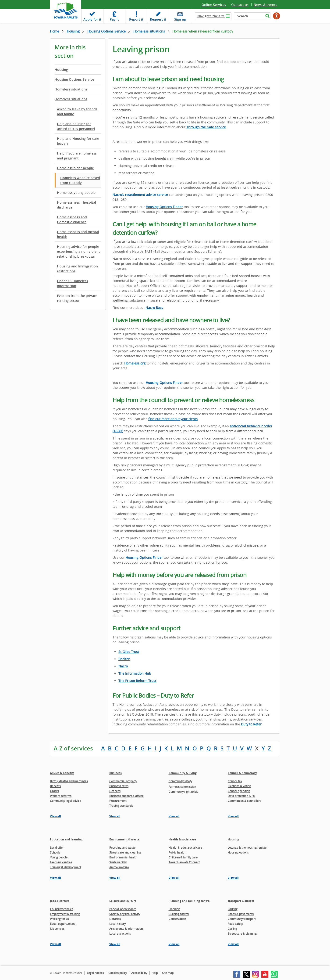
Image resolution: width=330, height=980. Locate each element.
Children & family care (183, 857)
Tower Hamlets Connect (184, 862)
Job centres (57, 929)
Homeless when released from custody (80, 180)
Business (115, 773)
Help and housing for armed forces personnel (76, 126)
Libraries (115, 919)
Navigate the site (211, 16)
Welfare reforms (61, 796)
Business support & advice (126, 796)
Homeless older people (75, 168)
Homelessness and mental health (78, 234)
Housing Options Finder (144, 557)
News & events (265, 5)
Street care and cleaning (125, 852)
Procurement (118, 801)
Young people (59, 857)
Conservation (177, 919)
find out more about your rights (173, 419)
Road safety (235, 924)
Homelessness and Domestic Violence (72, 220)
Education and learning (66, 839)
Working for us (59, 919)
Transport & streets (241, 901)
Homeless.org (135, 363)
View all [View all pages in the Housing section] (233, 878)
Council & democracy (242, 773)
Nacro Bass (154, 308)
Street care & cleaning (242, 933)
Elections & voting (239, 786)
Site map (168, 973)
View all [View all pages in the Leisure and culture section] (115, 944)
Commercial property (123, 781)
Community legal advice (66, 801)
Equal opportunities (63, 924)
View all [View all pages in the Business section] (115, 816)
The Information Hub (135, 673)
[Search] (249, 16)
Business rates (119, 786)
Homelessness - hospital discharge (76, 205)
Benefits (55, 786)
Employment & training (65, 914)
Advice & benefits (62, 773)
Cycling (232, 929)
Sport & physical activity (125, 914)
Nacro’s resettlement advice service (141, 195)
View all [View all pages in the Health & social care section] (174, 878)
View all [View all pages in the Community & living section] (174, 816)
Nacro (123, 666)
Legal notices (95, 973)
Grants (54, 791)
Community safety (180, 781)
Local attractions (120, 933)
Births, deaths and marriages (69, 781)
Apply (92, 19)
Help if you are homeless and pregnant (77, 156)
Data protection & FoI (241, 796)
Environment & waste (124, 839)
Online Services (214, 5)
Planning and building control (190, 901)
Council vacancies (62, 909)
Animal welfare (119, 867)
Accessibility (139, 973)
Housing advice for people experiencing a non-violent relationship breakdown (78, 251)
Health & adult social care (185, 847)
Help (155, 973)
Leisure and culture (123, 901)
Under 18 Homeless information (73, 283)
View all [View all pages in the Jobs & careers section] (55, 944)
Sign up (180, 19)
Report (136, 19)
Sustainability (118, 862)
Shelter (124, 659)
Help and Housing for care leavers (78, 141)
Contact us (240, 5)
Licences (115, 791)
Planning (174, 909)
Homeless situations (149, 31)
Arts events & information (126, 929)
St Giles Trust (129, 652)
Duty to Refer (251, 724)
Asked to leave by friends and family (77, 112)
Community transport (242, 919)
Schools (55, 852)
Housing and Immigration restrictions (77, 269)
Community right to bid (183, 792)
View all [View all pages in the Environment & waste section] (115, 878)
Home (55, 31)
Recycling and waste (122, 847)
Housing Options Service (106, 31)
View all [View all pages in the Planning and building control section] (174, 944)
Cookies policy (118, 973)
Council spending (239, 791)
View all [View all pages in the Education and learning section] (55, 878)
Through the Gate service (206, 127)
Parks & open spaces (123, 909)
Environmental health (123, 857)
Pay (114, 19)
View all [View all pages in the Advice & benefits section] (55, 816)
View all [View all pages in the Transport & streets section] (233, 944)
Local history (117, 924)
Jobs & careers (60, 901)
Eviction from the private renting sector (77, 298)
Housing (73, 31)
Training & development (66, 867)
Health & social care (182, 839)
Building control (179, 914)
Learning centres (61, 862)
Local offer (57, 847)
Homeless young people (76, 193)
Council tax (235, 781)
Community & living (183, 773)
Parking (233, 909)
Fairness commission (182, 787)
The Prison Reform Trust (137, 681)
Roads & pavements (241, 914)
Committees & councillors (244, 801)
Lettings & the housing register (248, 847)
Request (158, 19)
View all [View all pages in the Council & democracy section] (233, 816)
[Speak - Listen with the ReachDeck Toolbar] (277, 16)
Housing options (238, 852)
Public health (177, 852)
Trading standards (121, 806)
